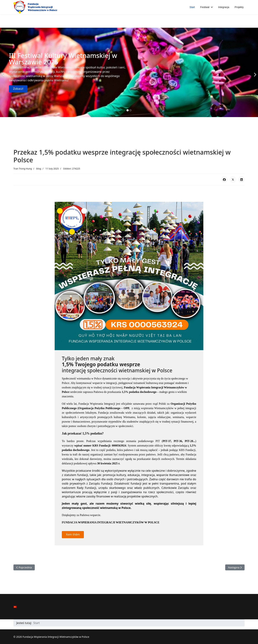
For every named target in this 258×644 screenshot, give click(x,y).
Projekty (239, 7)
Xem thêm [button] (73, 534)
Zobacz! (18, 89)
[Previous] (4, 72)
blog (39, 169)
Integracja (224, 7)
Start (192, 7)
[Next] (254, 72)
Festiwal (205, 7)
